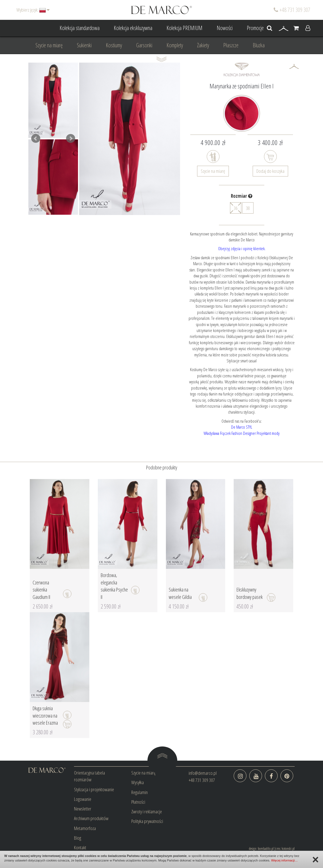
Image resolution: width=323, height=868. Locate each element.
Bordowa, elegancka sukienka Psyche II (114, 586)
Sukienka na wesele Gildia (180, 593)
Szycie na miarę (49, 45)
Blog (78, 838)
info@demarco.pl (203, 773)
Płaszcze (231, 45)
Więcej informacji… (284, 860)
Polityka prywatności (147, 821)
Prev (36, 139)
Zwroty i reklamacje (147, 811)
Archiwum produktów (91, 818)
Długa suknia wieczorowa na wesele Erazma (45, 715)
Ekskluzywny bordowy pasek (250, 593)
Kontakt (80, 847)
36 (236, 208)
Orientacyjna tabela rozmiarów (89, 776)
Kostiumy (114, 45)
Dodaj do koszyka (270, 171)
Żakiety (203, 45)
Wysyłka (138, 782)
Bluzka (259, 45)
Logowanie (83, 799)
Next (71, 139)
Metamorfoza (85, 828)
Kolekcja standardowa (80, 28)
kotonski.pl (288, 848)
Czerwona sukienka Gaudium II (41, 590)
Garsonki (144, 45)
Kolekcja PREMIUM (184, 28)
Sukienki (84, 45)
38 (248, 208)
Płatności (138, 802)
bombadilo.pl (266, 848)
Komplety (175, 45)
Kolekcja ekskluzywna (133, 28)
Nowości (225, 28)
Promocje (255, 28)
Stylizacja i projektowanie (94, 789)
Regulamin (140, 792)
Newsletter (83, 809)
